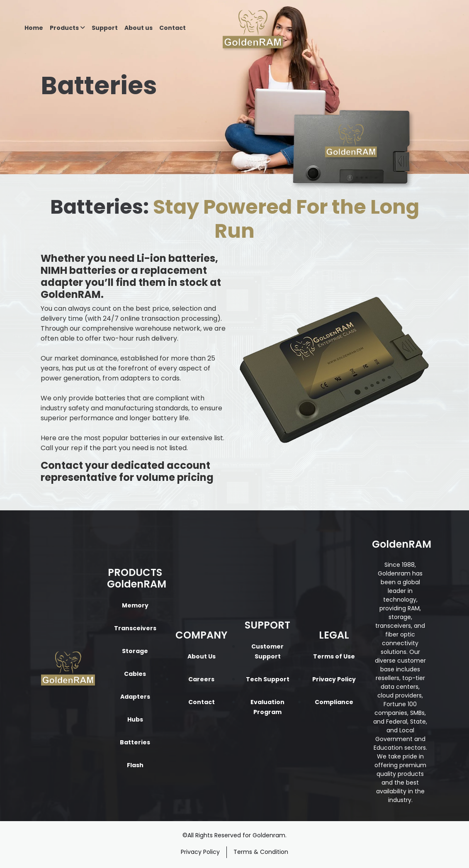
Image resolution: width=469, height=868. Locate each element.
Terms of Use (334, 656)
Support (105, 28)
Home (34, 28)
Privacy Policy (334, 679)
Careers (201, 679)
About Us (202, 656)
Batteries (135, 742)
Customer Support (267, 651)
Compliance (334, 702)
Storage (135, 651)
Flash (135, 765)
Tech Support (268, 679)
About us (139, 28)
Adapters (135, 697)
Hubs (135, 719)
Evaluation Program (267, 707)
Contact (173, 28)
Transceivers (135, 628)
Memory (135, 605)
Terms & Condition (261, 852)
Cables (135, 674)
